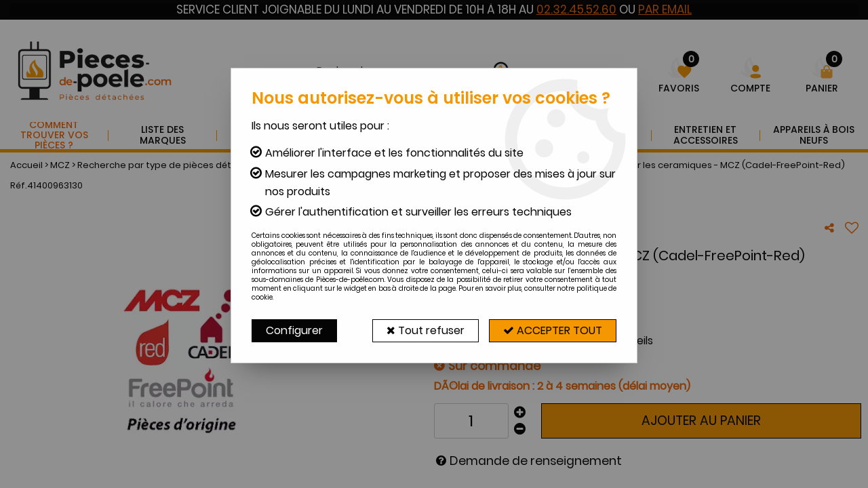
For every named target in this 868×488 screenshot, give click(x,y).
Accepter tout (553, 330)
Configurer (294, 330)
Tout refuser (426, 330)
